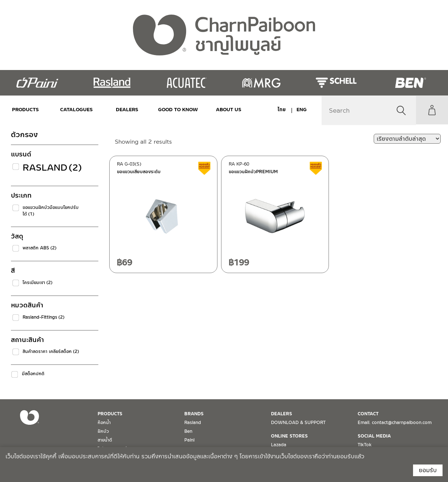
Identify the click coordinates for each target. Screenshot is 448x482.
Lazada (279, 445)
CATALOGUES (75, 110)
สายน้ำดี (105, 440)
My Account (432, 110)
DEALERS (126, 110)
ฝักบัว (103, 431)
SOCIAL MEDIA (374, 436)
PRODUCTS (25, 110)
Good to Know (176, 110)
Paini (189, 440)
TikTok (365, 445)
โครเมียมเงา (38, 283)
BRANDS (194, 414)
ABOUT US (225, 110)
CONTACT (368, 414)
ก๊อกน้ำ (104, 423)
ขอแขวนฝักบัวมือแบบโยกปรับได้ (51, 211)
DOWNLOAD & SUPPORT (298, 423)
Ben (188, 431)
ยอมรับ (428, 470)
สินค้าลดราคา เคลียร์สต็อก (51, 351)
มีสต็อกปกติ (33, 374)
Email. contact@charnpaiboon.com (395, 423)
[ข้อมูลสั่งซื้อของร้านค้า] (407, 139)
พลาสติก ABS (40, 248)
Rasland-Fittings (44, 317)
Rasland (52, 168)
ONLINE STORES (289, 436)
